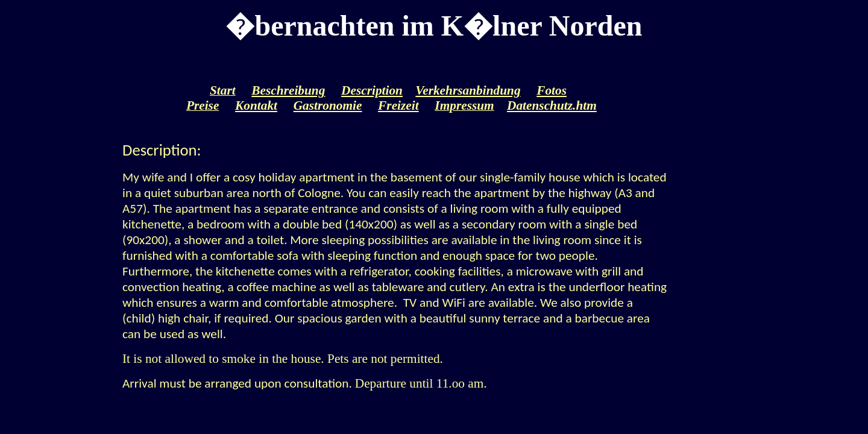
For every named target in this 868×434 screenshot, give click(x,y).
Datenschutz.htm (552, 105)
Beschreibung (288, 90)
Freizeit (398, 105)
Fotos (552, 90)
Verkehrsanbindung (468, 90)
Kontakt (256, 105)
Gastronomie (328, 105)
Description (372, 90)
